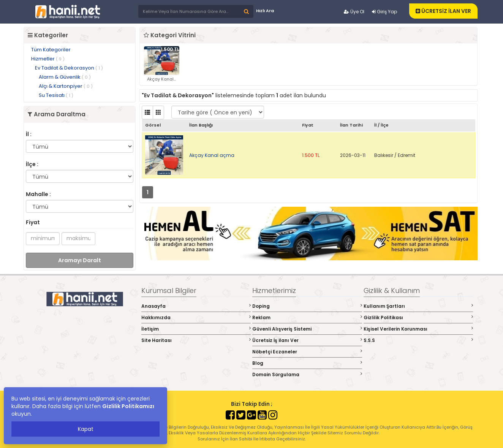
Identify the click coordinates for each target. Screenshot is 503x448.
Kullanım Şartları (418, 306)
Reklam (307, 317)
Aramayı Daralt (80, 260)
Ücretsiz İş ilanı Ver (307, 340)
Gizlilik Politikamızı (128, 406)
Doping (307, 306)
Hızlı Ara (265, 11)
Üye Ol (354, 12)
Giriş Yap (384, 12)
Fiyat (33, 222)
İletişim (196, 329)
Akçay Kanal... (161, 79)
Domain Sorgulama (307, 374)
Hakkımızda (196, 317)
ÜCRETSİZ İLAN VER (443, 11)
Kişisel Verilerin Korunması (418, 329)
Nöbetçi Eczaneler (307, 352)
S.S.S (418, 340)
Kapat (86, 429)
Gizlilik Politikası (418, 317)
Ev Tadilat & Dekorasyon (69, 68)
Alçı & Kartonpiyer (66, 86)
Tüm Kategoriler (51, 50)
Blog (307, 363)
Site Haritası (196, 340)
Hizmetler (48, 59)
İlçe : (32, 164)
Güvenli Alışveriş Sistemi (307, 329)
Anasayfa (196, 306)
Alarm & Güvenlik (65, 77)
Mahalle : (38, 194)
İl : (29, 134)
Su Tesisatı (56, 95)
